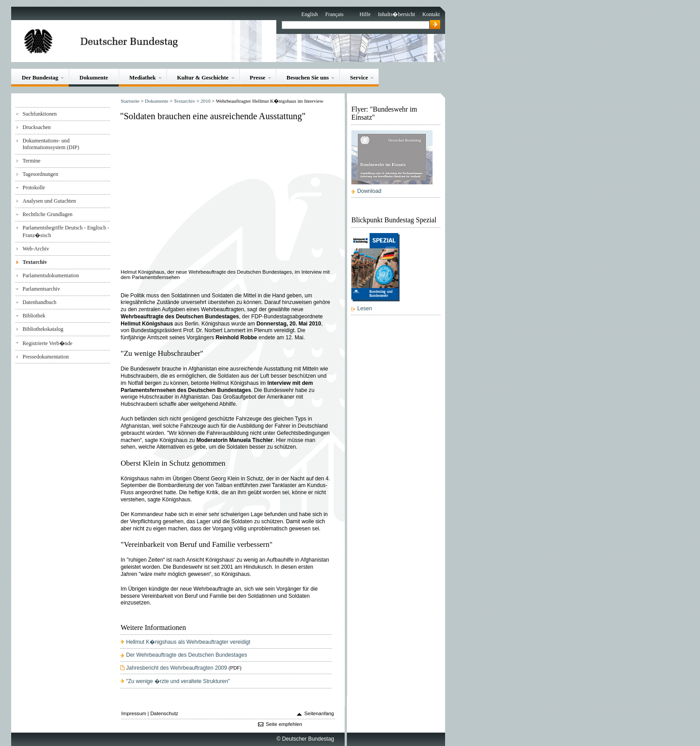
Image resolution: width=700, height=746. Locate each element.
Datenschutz (165, 713)
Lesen (365, 308)
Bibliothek (34, 316)
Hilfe (365, 14)
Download (369, 191)
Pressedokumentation (46, 357)
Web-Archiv (36, 249)
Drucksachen (36, 127)
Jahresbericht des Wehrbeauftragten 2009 (176, 668)
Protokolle (33, 188)
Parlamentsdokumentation (50, 275)
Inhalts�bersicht (396, 14)
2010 (206, 101)
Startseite (130, 101)
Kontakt (431, 14)
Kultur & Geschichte (203, 77)
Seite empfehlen (284, 724)
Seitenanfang (319, 713)
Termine (31, 161)
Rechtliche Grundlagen (47, 214)
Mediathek (142, 77)
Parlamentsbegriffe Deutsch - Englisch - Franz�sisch (66, 231)
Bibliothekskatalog (43, 329)
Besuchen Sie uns (308, 77)
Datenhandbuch (39, 302)
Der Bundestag (40, 77)
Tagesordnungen (40, 174)
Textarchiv (35, 262)
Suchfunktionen (40, 114)
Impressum (134, 713)
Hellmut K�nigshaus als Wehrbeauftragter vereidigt (188, 642)
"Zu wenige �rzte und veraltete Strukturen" (178, 681)
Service (359, 77)
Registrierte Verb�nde (47, 343)
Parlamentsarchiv (41, 289)
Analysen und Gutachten (49, 201)
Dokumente (94, 77)
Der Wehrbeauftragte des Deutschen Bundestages (186, 655)
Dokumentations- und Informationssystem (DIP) (51, 144)
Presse (257, 77)
